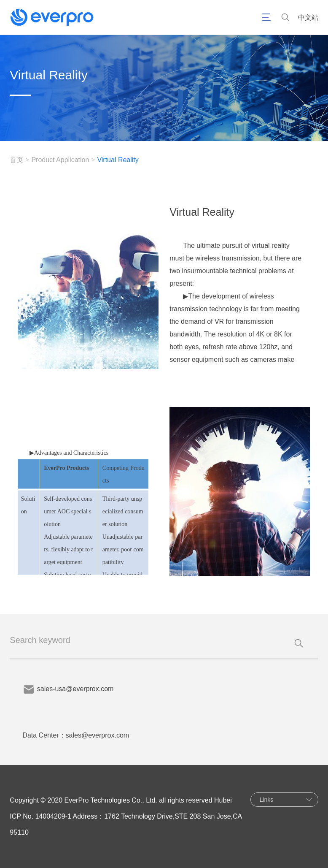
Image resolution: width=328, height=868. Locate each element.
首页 (16, 160)
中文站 (308, 18)
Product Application (60, 160)
